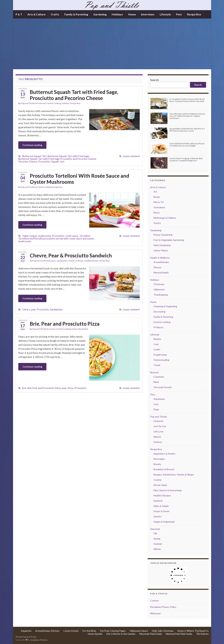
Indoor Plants (161, 250)
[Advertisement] (112, 44)
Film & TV (159, 202)
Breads (157, 464)
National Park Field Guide (179, 634)
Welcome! (156, 613)
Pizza (70, 388)
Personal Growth (163, 387)
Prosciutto (44, 162)
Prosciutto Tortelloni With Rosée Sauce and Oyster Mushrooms (79, 179)
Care (156, 344)
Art (155, 192)
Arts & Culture (36, 14)
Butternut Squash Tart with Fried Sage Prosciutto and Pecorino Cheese (57, 159)
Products (158, 327)
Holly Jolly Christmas (163, 631)
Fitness (157, 267)
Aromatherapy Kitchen (47, 631)
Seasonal (155, 529)
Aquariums (159, 399)
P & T (19, 14)
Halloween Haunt (139, 631)
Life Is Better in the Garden (121, 634)
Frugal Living (160, 355)
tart (62, 162)
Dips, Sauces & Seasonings (168, 490)
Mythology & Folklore (165, 218)
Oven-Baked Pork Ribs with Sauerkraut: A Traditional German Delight (187, 145)
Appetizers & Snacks (164, 454)
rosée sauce (72, 236)
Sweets (158, 516)
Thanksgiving (161, 295)
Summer (158, 544)
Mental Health (161, 273)
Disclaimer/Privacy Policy (163, 607)
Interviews (148, 14)
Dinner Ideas (160, 485)
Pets (179, 14)
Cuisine (52, 329)
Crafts (55, 14)
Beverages (159, 459)
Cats (156, 404)
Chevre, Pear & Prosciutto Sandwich (71, 255)
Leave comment (131, 156)
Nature (157, 437)
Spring (157, 539)
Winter (157, 549)
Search (154, 80)
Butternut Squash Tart (34, 156)
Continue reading (32, 145)
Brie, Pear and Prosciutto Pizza (65, 324)
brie (24, 388)
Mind (156, 382)
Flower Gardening (163, 235)
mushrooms (45, 236)
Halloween (159, 289)
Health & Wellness (160, 258)
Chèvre (26, 310)
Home (132, 14)
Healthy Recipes (91, 261)
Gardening (100, 14)
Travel (157, 365)
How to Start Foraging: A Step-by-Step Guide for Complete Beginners (186, 159)
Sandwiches (56, 310)
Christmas (159, 284)
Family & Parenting (76, 14)
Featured (41, 103)
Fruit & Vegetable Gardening (169, 240)
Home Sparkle (95, 634)
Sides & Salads (161, 506)
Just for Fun (160, 426)
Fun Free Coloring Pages (113, 631)
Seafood (158, 501)
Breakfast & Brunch (164, 469)
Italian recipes (30, 236)
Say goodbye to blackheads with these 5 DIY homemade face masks (187, 130)
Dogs (156, 409)
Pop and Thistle (28, 103)
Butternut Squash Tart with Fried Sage (68, 156)
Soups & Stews (162, 511)
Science (158, 442)
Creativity (159, 377)
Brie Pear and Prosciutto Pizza (44, 388)
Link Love (158, 431)
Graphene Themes (39, 640)
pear (34, 310)
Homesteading (161, 360)
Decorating (159, 312)
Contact (155, 601)
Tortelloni (85, 236)
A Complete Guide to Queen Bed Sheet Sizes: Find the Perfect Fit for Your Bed (187, 100)
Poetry (157, 223)
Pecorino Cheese (28, 162)
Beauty (157, 339)
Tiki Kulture (202, 634)
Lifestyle (165, 14)
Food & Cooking (54, 103)
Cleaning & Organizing (165, 306)
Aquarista (26, 631)
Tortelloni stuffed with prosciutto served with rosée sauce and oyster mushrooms (56, 240)
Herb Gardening (162, 245)
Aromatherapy (161, 262)
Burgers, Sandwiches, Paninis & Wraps (66, 261)
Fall (155, 533)
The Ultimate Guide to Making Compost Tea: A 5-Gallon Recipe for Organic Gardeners (187, 116)
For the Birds (89, 631)
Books (157, 197)
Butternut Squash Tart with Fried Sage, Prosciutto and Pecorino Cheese (74, 95)
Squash (55, 162)
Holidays (117, 14)
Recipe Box (194, 14)
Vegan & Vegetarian (164, 522)
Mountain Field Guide (151, 634)
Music (157, 213)
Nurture (154, 372)
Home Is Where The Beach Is (193, 631)
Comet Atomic (71, 631)
